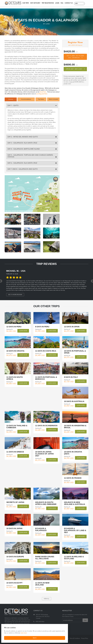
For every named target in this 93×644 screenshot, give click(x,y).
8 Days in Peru (42, 327)
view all (47, 599)
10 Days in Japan (14, 528)
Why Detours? (34, 3)
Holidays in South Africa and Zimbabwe (46, 503)
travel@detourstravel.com (43, 625)
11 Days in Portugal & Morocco (46, 378)
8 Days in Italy (71, 377)
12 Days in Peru (14, 327)
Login (56, 3)
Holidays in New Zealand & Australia (75, 503)
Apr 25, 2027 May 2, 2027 (75, 69)
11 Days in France (73, 478)
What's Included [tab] (53, 99)
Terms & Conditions (75, 638)
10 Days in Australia (74, 401)
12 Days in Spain (72, 327)
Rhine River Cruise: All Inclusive (45, 558)
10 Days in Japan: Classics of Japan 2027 (44, 454)
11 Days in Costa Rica (46, 351)
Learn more (8, 632)
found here (43, 92)
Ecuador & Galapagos (41, 529)
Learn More (23, 331)
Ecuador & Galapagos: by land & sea (75, 530)
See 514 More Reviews (16, 295)
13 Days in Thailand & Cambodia (17, 426)
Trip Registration (47, 3)
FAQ (61, 3)
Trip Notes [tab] (41, 99)
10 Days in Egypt (14, 583)
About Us (66, 638)
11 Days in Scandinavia (46, 425)
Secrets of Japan (15, 502)
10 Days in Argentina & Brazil (75, 426)
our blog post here (42, 94)
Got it (18, 637)
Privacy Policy (85, 638)
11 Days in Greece (15, 452)
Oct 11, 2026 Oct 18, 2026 (75, 57)
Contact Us (68, 3)
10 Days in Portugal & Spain (75, 352)
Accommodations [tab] (26, 99)
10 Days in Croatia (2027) (73, 453)
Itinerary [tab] (11, 99)
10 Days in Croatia (15, 351)
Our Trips (25, 3)
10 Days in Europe (15, 557)
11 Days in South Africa (15, 378)
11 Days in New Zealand (42, 584)
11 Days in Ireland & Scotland (74, 558)
